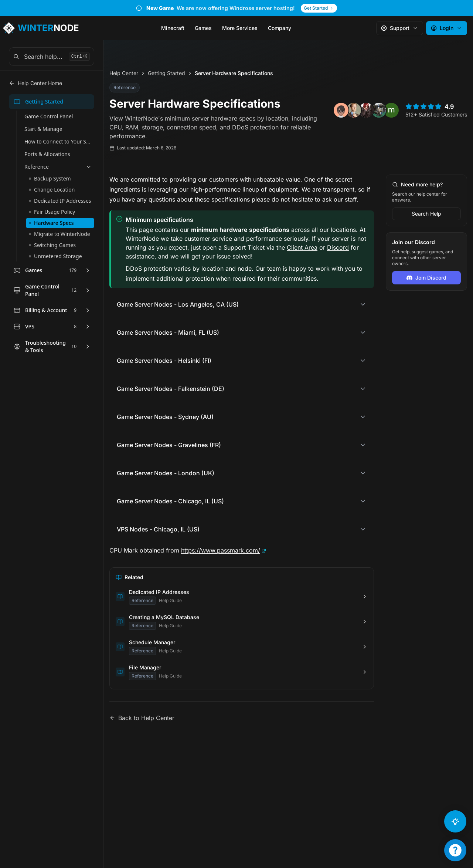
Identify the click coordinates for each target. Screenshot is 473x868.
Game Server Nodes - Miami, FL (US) (168, 334)
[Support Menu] (455, 850)
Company (280, 29)
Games (203, 29)
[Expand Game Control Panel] (88, 292)
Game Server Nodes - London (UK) (166, 474)
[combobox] (52, 58)
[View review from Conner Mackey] (379, 112)
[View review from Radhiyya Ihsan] (341, 112)
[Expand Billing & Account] (88, 312)
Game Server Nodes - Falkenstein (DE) (171, 390)
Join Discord (426, 279)
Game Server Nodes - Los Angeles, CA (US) (178, 306)
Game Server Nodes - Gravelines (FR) (169, 446)
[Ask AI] (455, 821)
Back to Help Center (142, 719)
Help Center (124, 75)
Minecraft (173, 29)
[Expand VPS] (88, 328)
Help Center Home (35, 85)
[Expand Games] (88, 272)
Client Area (302, 249)
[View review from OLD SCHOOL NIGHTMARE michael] (366, 112)
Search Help (426, 215)
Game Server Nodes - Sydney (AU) (165, 418)
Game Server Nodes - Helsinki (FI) (164, 362)
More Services (240, 29)
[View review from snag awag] (354, 112)
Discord (338, 249)
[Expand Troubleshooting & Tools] (88, 348)
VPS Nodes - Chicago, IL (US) (158, 531)
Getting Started (166, 75)
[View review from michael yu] (391, 112)
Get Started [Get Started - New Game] (319, 9)
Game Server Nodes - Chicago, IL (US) (170, 503)
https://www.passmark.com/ (221, 552)
